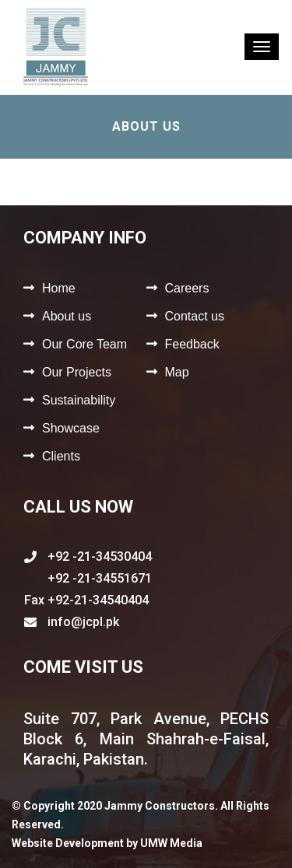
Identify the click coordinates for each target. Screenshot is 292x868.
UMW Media (171, 843)
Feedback (192, 344)
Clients (61, 456)
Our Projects (77, 372)
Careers (187, 288)
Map (177, 372)
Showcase (71, 428)
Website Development (68, 843)
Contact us (195, 316)
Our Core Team (84, 344)
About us (67, 316)
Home (59, 288)
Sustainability (79, 400)
